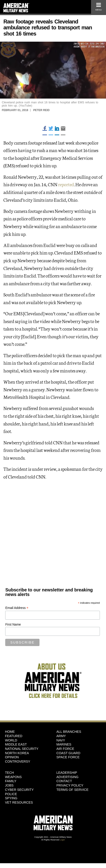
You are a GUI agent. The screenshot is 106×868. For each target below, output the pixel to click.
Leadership (67, 773)
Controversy (18, 761)
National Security (22, 749)
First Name (13, 624)
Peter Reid (41, 110)
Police (11, 794)
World (11, 740)
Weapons (13, 777)
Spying (11, 798)
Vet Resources (19, 802)
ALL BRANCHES (69, 732)
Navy (61, 740)
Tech (9, 773)
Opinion (12, 757)
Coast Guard (68, 753)
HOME (10, 732)
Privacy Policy (70, 785)
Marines (64, 744)
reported (66, 184)
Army (61, 736)
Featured (14, 736)
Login (62, 840)
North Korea (17, 753)
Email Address (17, 608)
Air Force (65, 749)
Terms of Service (73, 790)
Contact (64, 781)
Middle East (16, 744)
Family (11, 781)
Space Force (68, 757)
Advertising (68, 777)
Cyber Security (19, 790)
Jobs (9, 785)
